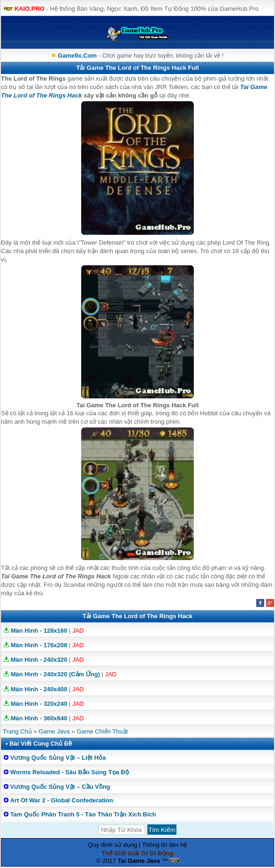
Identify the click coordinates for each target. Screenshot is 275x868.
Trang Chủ (17, 731)
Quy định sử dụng (113, 845)
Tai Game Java (139, 861)
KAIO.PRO (30, 9)
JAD (78, 631)
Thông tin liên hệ (165, 845)
